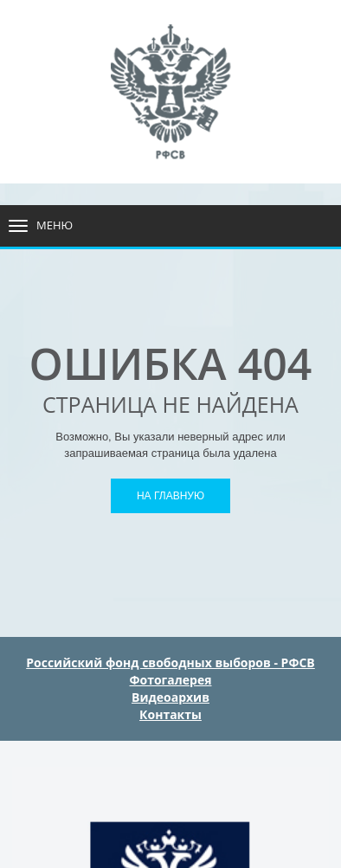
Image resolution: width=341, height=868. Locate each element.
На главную (170, 496)
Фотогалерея (171, 680)
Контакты (170, 714)
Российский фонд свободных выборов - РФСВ (170, 662)
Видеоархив (170, 697)
